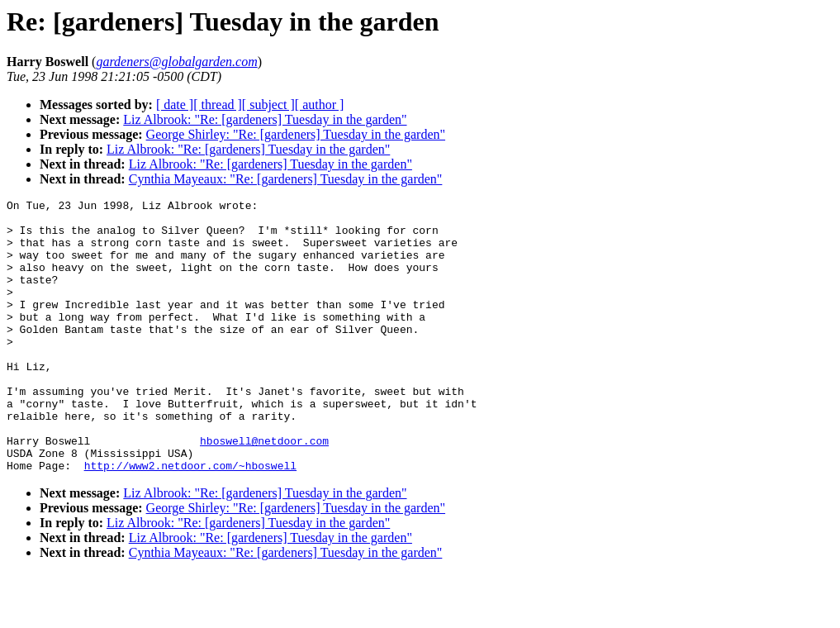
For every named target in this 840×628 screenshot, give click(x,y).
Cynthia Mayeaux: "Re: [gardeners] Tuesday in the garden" (286, 179)
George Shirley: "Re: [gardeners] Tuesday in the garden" (296, 134)
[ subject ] (268, 105)
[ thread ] (218, 105)
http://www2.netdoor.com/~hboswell (190, 520)
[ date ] (175, 105)
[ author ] (320, 105)
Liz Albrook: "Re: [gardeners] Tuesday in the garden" (265, 119)
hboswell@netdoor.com (264, 490)
